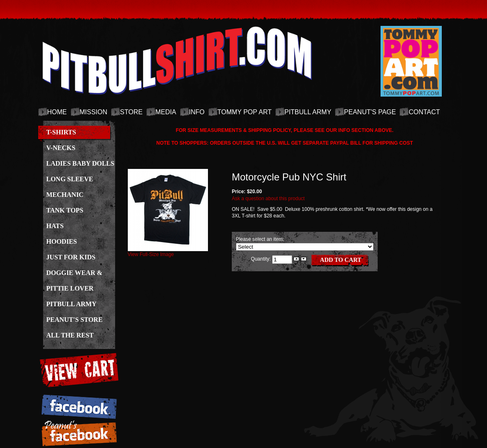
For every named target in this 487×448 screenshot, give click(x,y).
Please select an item (259, 239)
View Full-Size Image (168, 252)
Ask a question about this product (268, 199)
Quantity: (262, 259)
